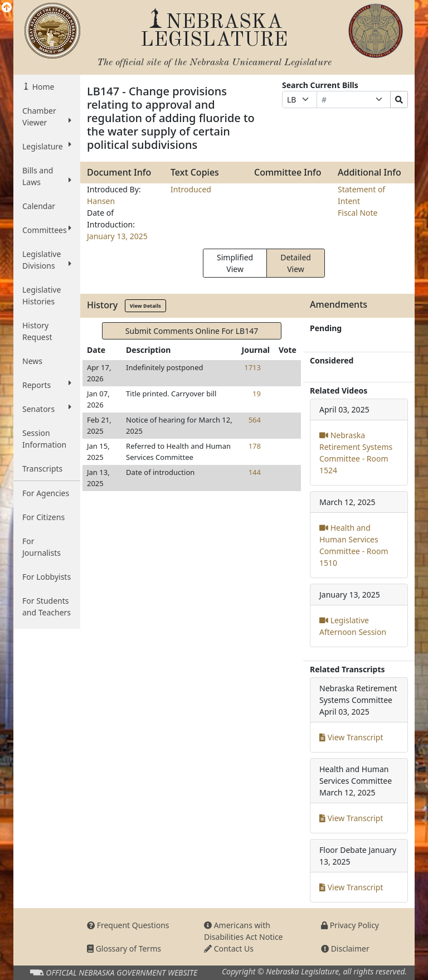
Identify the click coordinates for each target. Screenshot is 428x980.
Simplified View (235, 263)
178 (255, 446)
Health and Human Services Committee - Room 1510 (354, 545)
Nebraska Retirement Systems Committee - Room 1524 (356, 453)
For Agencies (46, 493)
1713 (252, 367)
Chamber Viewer (47, 117)
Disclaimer (345, 949)
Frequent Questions (128, 925)
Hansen (101, 201)
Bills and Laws (47, 176)
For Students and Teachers (47, 607)
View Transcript (351, 737)
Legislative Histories (42, 295)
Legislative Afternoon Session (353, 626)
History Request (37, 331)
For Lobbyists (47, 577)
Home (42, 87)
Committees (47, 230)
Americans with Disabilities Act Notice (244, 931)
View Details (145, 306)
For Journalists (42, 547)
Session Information (44, 439)
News (32, 361)
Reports (47, 385)
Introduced (191, 189)
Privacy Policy (350, 925)
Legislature (47, 146)
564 (255, 420)
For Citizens (43, 517)
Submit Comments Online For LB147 (192, 331)
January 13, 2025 (117, 236)
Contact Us (229, 949)
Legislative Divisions (47, 260)
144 (255, 472)
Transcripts (42, 469)
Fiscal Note (358, 213)
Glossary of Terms (124, 949)
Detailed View (296, 263)
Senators (47, 409)
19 (257, 394)
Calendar (39, 206)
